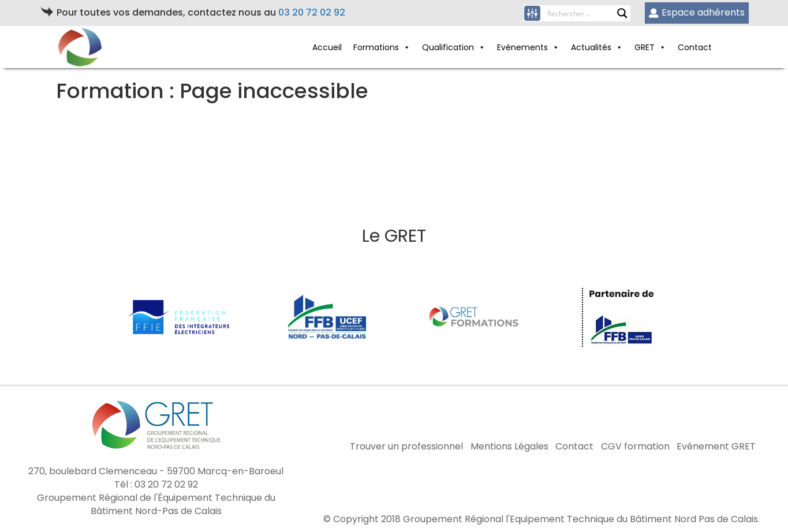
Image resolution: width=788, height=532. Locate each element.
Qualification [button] (448, 47)
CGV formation (635, 447)
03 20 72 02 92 (312, 12)
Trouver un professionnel (406, 447)
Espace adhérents (696, 12)
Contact (695, 47)
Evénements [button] (522, 47)
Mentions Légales (509, 447)
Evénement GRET (716, 447)
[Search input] (582, 13)
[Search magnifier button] (622, 13)
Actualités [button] (591, 47)
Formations (376, 47)
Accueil (327, 47)
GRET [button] (645, 47)
